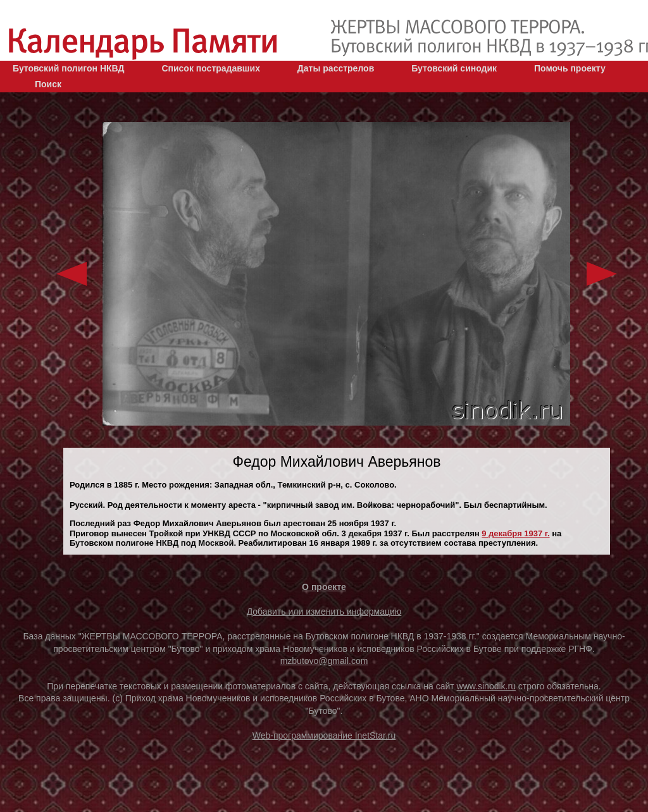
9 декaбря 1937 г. (515, 533)
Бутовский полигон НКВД (68, 68)
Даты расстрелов (336, 68)
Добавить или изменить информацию (324, 612)
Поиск (48, 84)
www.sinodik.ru (486, 686)
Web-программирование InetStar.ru (324, 735)
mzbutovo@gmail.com (324, 661)
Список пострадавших (211, 68)
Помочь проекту (570, 68)
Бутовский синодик (454, 68)
